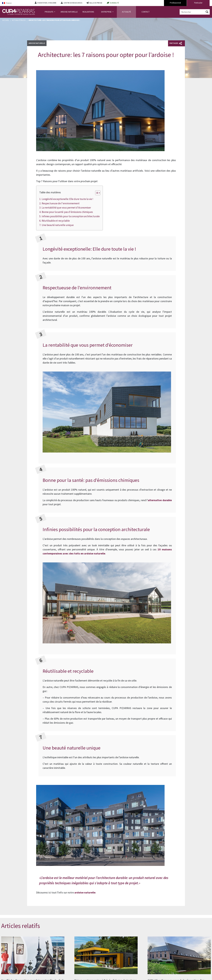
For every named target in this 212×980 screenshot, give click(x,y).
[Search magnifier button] (207, 12)
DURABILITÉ (114, 3)
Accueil (6, 20)
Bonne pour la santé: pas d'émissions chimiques (67, 212)
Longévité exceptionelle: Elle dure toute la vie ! (67, 199)
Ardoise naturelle (37, 43)
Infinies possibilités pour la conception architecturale (71, 216)
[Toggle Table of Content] (96, 193)
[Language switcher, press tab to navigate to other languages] (16, 3)
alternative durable (160, 500)
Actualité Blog (19, 20)
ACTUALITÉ (126, 12)
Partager (176, 43)
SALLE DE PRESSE (96, 3)
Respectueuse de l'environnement (61, 203)
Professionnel (175, 3)
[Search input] (192, 12)
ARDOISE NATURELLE (69, 12)
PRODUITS (49, 12)
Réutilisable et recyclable (56, 221)
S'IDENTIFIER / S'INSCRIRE (47, 3)
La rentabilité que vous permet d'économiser (66, 208)
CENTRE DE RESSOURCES (73, 3)
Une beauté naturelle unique (58, 225)
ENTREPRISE (107, 12)
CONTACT (146, 12)
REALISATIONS (88, 12)
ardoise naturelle (85, 892)
